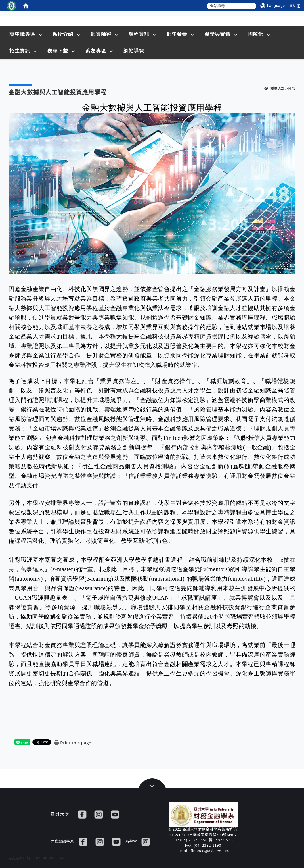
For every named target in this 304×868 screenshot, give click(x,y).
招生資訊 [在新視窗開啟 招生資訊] (23, 50)
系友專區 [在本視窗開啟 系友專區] (99, 50)
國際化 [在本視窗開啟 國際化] (259, 34)
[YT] (115, 814)
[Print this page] (73, 743)
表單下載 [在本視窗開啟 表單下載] (61, 50)
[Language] (273, 6)
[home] (26, 6)
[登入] (295, 6)
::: (269, 28)
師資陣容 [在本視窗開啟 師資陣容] (105, 34)
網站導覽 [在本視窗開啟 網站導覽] (134, 50)
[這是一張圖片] (12, 6)
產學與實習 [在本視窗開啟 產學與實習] (221, 34)
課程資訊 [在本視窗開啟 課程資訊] (143, 34)
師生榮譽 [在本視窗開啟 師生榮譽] (180, 34)
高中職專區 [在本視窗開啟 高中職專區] (26, 34)
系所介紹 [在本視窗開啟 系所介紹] (67, 34)
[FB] (82, 814)
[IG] (99, 814)
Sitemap (290, 28)
